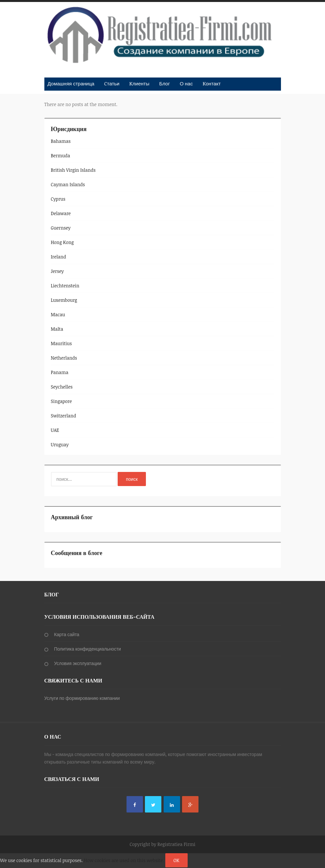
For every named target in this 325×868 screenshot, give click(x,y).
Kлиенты (139, 83)
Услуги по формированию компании (82, 698)
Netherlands (64, 358)
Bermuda (61, 156)
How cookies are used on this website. (124, 860)
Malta (57, 329)
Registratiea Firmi (176, 844)
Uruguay (60, 445)
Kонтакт (212, 83)
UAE (55, 430)
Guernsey (61, 228)
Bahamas (61, 141)
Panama (60, 372)
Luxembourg (64, 300)
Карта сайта (67, 634)
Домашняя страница (71, 83)
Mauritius (61, 343)
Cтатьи (112, 83)
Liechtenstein (65, 286)
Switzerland (64, 416)
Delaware (61, 213)
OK (176, 860)
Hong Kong (62, 242)
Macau (58, 314)
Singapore (61, 401)
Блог (164, 83)
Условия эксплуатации (78, 663)
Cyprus (58, 199)
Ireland (58, 257)
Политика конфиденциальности (88, 649)
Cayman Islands (68, 184)
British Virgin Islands (73, 170)
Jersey (58, 271)
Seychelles (62, 387)
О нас (186, 83)
